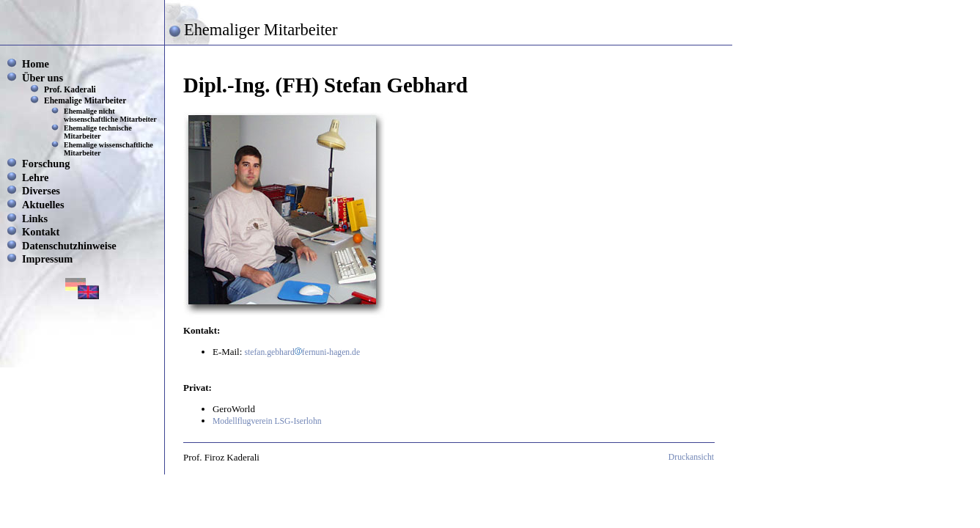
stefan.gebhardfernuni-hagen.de (303, 352)
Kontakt (41, 232)
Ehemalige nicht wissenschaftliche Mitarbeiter (110, 115)
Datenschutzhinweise (69, 246)
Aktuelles (43, 205)
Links (35, 219)
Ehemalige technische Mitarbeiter (98, 132)
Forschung (46, 164)
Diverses (41, 191)
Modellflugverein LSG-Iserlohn (267, 421)
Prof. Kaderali (70, 89)
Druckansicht (691, 457)
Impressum (47, 259)
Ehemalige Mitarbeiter (85, 100)
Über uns (43, 78)
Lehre (36, 177)
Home (36, 64)
